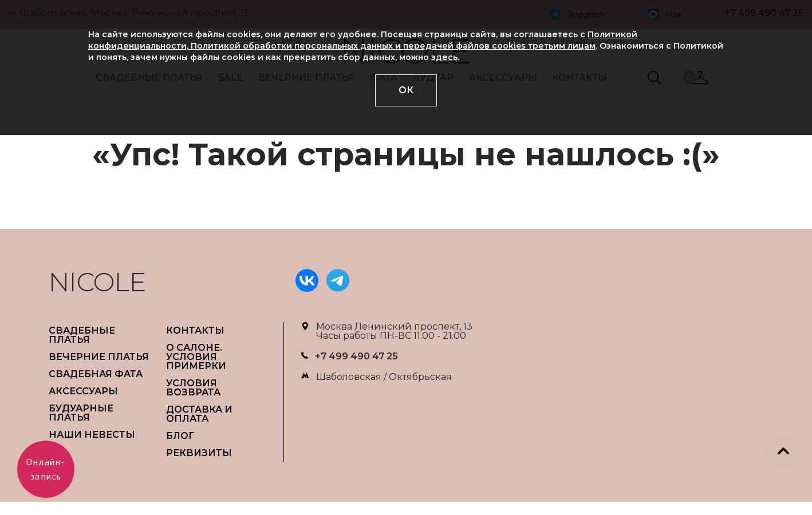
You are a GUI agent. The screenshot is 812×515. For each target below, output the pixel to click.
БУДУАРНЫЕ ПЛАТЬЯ (81, 413)
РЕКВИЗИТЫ (199, 453)
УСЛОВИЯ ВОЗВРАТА (193, 388)
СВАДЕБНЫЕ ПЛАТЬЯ (82, 335)
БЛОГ (180, 436)
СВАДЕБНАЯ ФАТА (96, 374)
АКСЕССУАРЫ (83, 391)
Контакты (195, 330)
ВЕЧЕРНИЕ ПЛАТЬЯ (99, 357)
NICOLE (97, 282)
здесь (444, 57)
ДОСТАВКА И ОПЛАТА (199, 414)
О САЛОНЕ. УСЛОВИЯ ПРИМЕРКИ (196, 357)
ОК (406, 90)
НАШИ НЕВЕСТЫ (92, 435)
